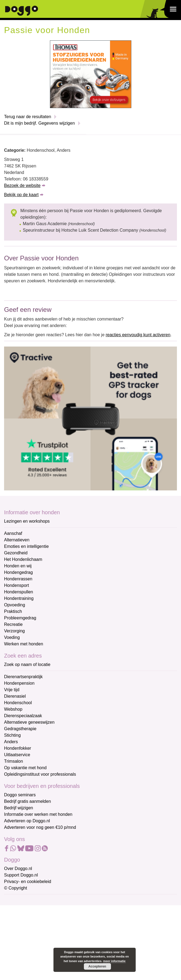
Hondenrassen (18, 579)
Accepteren (97, 966)
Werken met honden (24, 644)
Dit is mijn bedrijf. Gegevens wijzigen (39, 123)
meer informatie (114, 961)
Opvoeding (15, 605)
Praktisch (13, 611)
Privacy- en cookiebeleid (28, 882)
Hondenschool (18, 703)
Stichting (12, 735)
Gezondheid (16, 553)
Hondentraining (19, 598)
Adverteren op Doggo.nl (27, 821)
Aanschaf (13, 533)
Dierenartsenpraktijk (23, 677)
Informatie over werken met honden (38, 814)
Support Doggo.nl (21, 875)
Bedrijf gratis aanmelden (28, 801)
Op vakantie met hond (25, 768)
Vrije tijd (12, 690)
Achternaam (16, 937)
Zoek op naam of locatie (27, 664)
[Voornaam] (43, 927)
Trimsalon (14, 761)
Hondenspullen (19, 592)
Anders (11, 742)
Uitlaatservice (17, 755)
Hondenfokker (18, 748)
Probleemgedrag (20, 618)
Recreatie (13, 624)
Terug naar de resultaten (28, 117)
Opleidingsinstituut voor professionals (40, 774)
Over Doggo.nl (18, 869)
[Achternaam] (43, 945)
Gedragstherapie (20, 729)
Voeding (12, 637)
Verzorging (15, 631)
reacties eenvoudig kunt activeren (138, 335)
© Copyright (16, 888)
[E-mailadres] (43, 909)
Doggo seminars (20, 795)
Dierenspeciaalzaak (23, 716)
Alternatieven (17, 540)
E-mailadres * (18, 901)
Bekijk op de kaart (21, 195)
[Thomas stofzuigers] (91, 74)
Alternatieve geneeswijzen (29, 722)
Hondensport (17, 585)
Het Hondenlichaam (23, 559)
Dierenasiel (15, 696)
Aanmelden (43, 959)
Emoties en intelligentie (26, 546)
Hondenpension (19, 683)
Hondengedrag (18, 572)
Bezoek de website (22, 185)
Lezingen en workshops (27, 521)
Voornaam (14, 919)
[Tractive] (90, 418)
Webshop (13, 709)
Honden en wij (18, 566)
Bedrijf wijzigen (19, 808)
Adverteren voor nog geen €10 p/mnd (40, 827)
